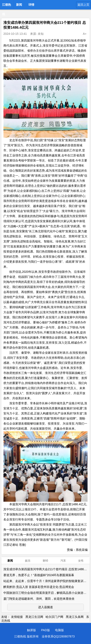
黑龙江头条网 (75, 617)
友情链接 (17, 617)
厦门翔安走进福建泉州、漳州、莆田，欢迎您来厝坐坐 (39, 599)
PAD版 (45, 630)
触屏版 (32, 630)
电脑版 (59, 630)
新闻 (19, 5)
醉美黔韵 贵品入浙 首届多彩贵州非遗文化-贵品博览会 (39, 587)
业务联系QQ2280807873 (58, 636)
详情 (31, 5)
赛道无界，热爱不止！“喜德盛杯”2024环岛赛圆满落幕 (39, 575)
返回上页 (83, 5)
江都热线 (7, 6)
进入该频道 (45, 607)
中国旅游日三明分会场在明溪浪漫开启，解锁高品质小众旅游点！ (46, 593)
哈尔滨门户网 (54, 617)
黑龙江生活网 (34, 617)
